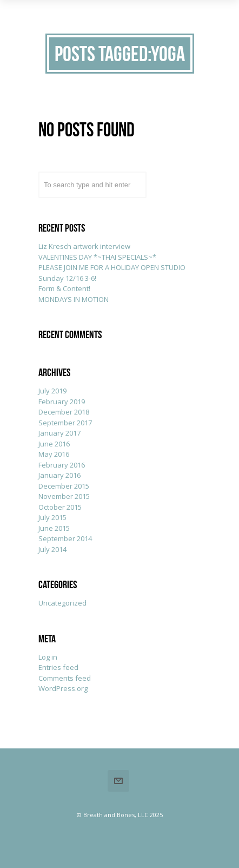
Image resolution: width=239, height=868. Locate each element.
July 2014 (52, 549)
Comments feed (65, 678)
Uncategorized (62, 603)
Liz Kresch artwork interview (84, 246)
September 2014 (65, 538)
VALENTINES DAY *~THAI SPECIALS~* (97, 257)
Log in (48, 657)
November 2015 (64, 496)
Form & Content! (64, 288)
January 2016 (59, 475)
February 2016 (62, 465)
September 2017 (65, 423)
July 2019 (52, 391)
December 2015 (64, 486)
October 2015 (60, 507)
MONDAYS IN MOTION (74, 299)
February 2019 (62, 402)
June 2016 (54, 444)
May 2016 (54, 454)
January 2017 (59, 433)
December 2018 (64, 412)
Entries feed (58, 667)
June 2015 (54, 528)
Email (118, 781)
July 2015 (52, 517)
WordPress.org (63, 688)
